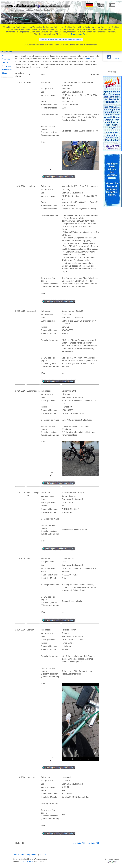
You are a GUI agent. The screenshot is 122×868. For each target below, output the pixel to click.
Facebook (116, 59)
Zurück (5, 62)
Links (5, 73)
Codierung (7, 66)
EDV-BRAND (28, 862)
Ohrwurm (6, 59)
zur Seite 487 (80, 843)
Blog (4, 55)
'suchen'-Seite (90, 59)
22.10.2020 (20, 558)
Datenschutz (18, 854)
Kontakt (44, 854)
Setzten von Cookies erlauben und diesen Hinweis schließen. (61, 40)
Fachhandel (7, 70)
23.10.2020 (20, 83)
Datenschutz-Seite (79, 34)
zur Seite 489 (94, 843)
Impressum (32, 854)
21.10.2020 (20, 777)
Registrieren (7, 52)
